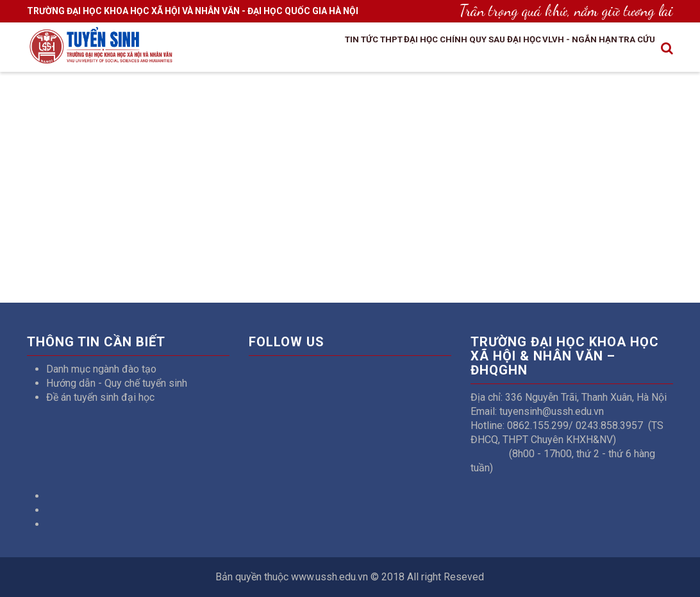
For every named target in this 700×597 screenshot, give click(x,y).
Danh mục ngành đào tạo (101, 369)
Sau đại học (472, 46)
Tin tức (275, 46)
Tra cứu (627, 46)
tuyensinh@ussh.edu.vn (552, 411)
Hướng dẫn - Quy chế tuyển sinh (117, 383)
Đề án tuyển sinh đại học (100, 397)
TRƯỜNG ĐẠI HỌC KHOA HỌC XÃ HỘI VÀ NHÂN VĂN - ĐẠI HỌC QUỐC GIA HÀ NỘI (193, 11)
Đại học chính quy (386, 46)
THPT (316, 46)
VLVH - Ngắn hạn (554, 46)
